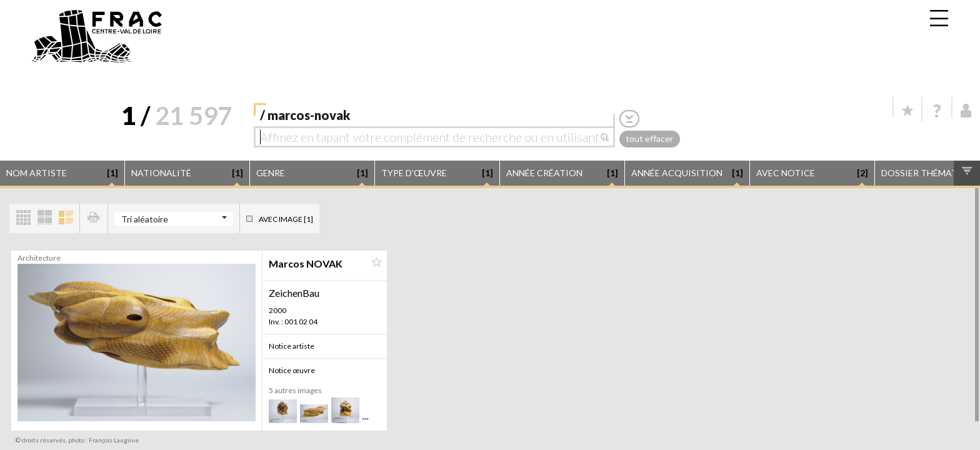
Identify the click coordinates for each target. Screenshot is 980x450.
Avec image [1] (286, 219)
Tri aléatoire (145, 219)
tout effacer (649, 138)
